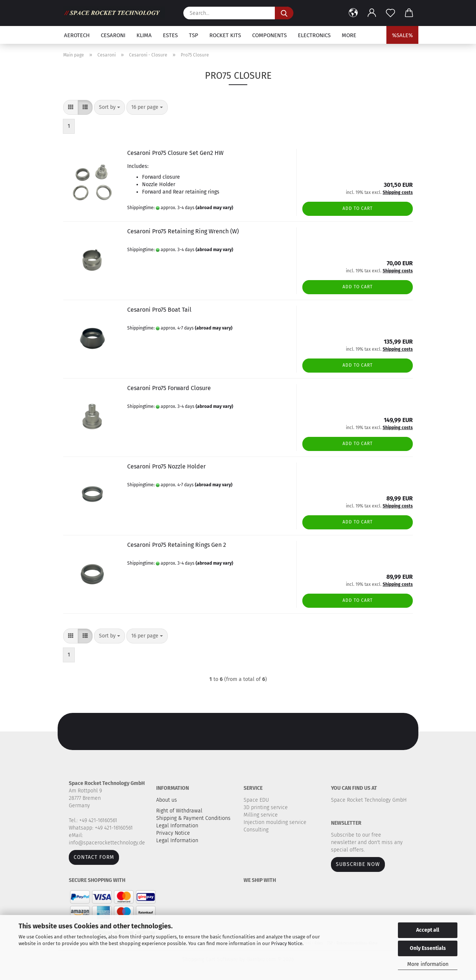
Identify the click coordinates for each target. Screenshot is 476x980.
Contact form (94, 857)
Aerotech (77, 35)
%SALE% (402, 35)
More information (428, 964)
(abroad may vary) (214, 208)
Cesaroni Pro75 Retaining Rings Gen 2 (177, 545)
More (349, 35)
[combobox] (110, 107)
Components (269, 35)
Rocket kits (225, 35)
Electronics (314, 35)
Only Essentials (428, 948)
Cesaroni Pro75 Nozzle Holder (166, 466)
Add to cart (358, 208)
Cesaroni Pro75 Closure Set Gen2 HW (175, 153)
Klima (144, 35)
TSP (194, 35)
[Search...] (284, 13)
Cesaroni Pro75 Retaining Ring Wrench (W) (183, 231)
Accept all (428, 930)
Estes (170, 35)
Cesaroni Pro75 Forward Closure (169, 388)
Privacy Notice (287, 943)
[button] (353, 13)
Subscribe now (358, 864)
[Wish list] (390, 13)
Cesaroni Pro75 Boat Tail (159, 310)
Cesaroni (113, 35)
